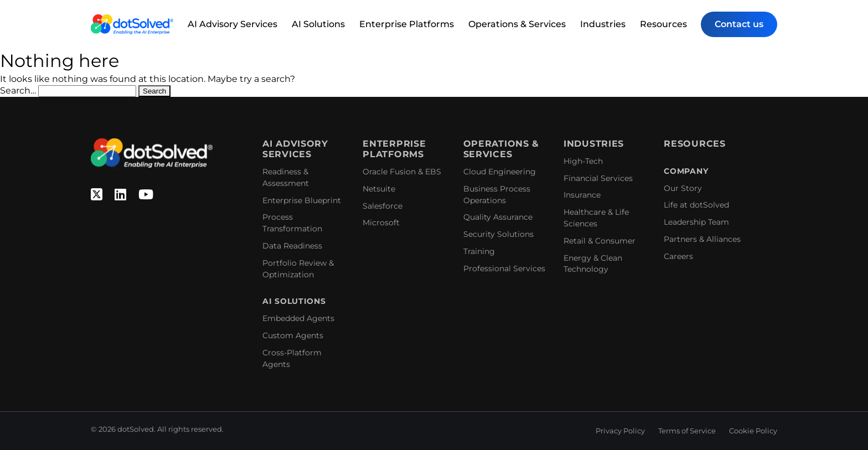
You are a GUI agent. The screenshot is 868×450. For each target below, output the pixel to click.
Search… (18, 90)
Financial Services (598, 178)
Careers (678, 256)
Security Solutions (498, 234)
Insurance (582, 195)
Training (479, 251)
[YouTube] (146, 195)
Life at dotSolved (696, 205)
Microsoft (381, 223)
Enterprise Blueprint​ (302, 200)
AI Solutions (318, 24)
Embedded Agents (298, 318)
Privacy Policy (620, 431)
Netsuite (379, 189)
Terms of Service (687, 431)
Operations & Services (517, 24)
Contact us (739, 24)
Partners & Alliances (702, 239)
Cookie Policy (753, 431)
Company (686, 171)
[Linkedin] (120, 195)
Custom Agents (293, 335)
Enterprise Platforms (407, 24)
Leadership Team (696, 222)
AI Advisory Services (232, 24)
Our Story (683, 188)
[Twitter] (97, 195)
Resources (663, 24)
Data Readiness (292, 246)
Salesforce (383, 206)
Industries (603, 24)
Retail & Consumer (600, 241)
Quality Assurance (498, 217)
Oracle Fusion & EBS (402, 172)
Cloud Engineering (500, 172)
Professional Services (504, 268)
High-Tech (583, 161)
